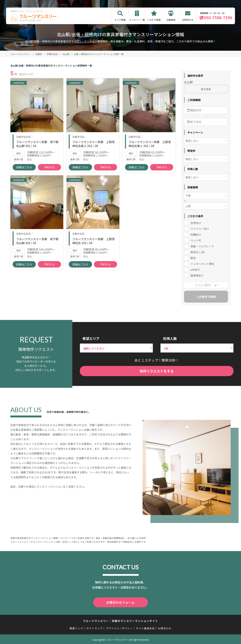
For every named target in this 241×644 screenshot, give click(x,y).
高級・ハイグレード (202, 246)
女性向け (196, 223)
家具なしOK (198, 252)
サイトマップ (95, 628)
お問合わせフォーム (120, 602)
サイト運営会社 (145, 628)
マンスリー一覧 (137, 20)
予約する (49, 174)
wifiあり (195, 270)
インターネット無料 (202, 264)
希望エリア (91, 338)
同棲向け (196, 235)
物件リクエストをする (157, 371)
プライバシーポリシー (119, 628)
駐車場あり (197, 275)
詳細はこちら (24, 174)
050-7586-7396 (218, 18)
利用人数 (170, 338)
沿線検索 (171, 20)
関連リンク (76, 628)
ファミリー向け (200, 229)
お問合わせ (188, 20)
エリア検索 (120, 20)
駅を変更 (206, 89)
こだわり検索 (154, 20)
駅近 (193, 258)
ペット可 (196, 240)
